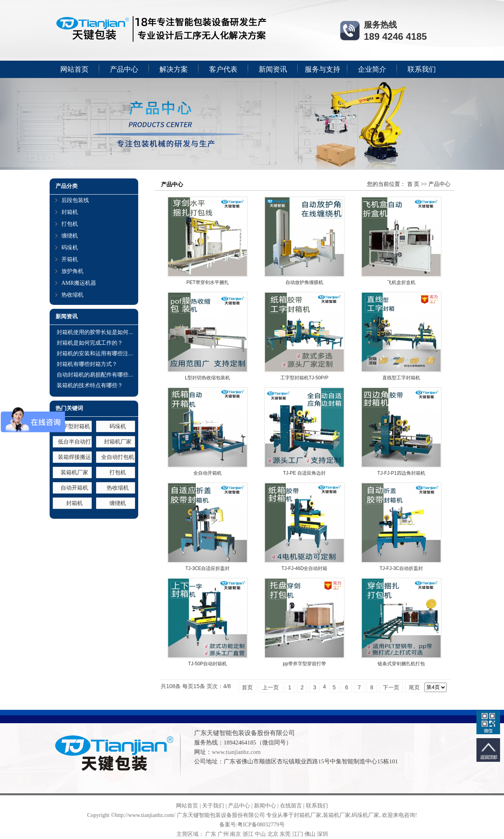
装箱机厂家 (74, 472)
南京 (235, 834)
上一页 (271, 687)
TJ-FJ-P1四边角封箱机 (401, 473)
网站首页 (74, 69)
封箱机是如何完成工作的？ (90, 343)
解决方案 (174, 69)
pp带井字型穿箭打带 (304, 664)
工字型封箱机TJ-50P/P (304, 378)
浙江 (248, 834)
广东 (211, 834)
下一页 (391, 687)
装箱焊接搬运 (74, 457)
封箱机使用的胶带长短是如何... (95, 332)
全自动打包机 (118, 457)
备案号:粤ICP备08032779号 (252, 825)
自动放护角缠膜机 (304, 282)
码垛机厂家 (365, 815)
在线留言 (291, 806)
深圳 (322, 834)
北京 (273, 834)
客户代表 (223, 69)
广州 (223, 834)
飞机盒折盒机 (401, 282)
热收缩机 (72, 295)
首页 (247, 687)
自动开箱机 (74, 488)
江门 (298, 834)
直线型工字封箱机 (401, 378)
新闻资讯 (273, 69)
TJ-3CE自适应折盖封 (208, 568)
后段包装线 (75, 200)
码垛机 (70, 248)
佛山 (310, 834)
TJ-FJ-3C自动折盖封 (401, 568)
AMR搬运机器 (79, 283)
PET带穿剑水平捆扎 (207, 282)
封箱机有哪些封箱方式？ (87, 364)
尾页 (414, 687)
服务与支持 (322, 69)
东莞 (285, 834)
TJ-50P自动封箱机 (208, 664)
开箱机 (70, 259)
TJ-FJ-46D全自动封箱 (305, 568)
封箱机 (70, 212)
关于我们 (213, 806)
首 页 (413, 184)
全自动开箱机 (208, 473)
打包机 (70, 224)
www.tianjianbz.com (236, 752)
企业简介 (372, 69)
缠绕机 (70, 236)
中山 (260, 834)
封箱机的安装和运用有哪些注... (95, 353)
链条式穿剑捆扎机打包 (401, 664)
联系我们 (422, 69)
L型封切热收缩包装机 (208, 378)
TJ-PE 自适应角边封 (305, 473)
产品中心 (124, 69)
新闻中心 (265, 806)
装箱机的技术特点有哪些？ (90, 385)
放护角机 (72, 271)
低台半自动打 (74, 442)
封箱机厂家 (118, 442)
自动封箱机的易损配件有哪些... (95, 375)
